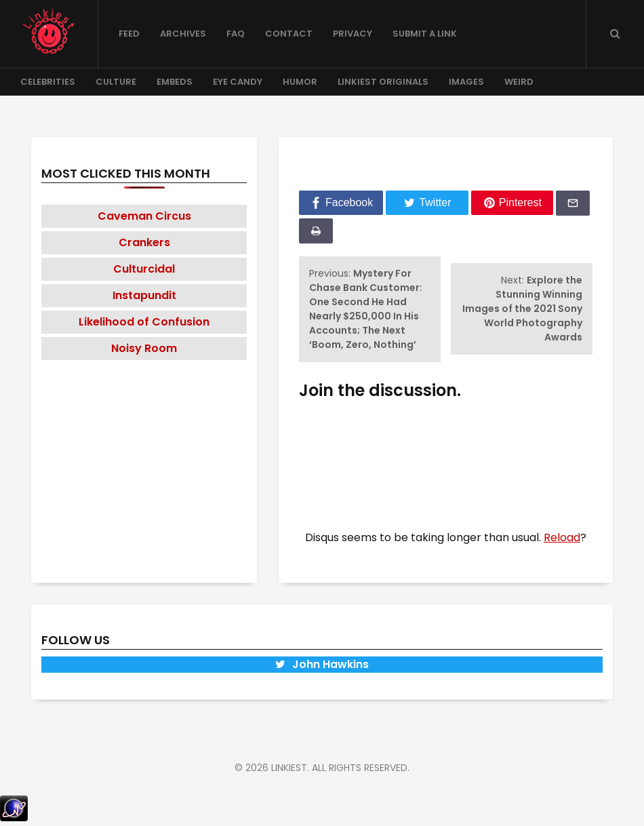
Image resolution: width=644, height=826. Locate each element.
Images (466, 82)
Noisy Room (144, 348)
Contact (289, 34)
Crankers (144, 242)
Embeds (175, 82)
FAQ (236, 34)
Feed (129, 34)
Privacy (353, 34)
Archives (183, 34)
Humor (300, 82)
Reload (562, 537)
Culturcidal (144, 269)
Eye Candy (238, 82)
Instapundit (144, 295)
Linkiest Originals (383, 82)
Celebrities (48, 82)
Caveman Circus (144, 216)
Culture (116, 82)
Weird (519, 82)
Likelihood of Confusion (144, 322)
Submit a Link (425, 34)
